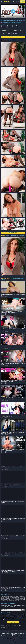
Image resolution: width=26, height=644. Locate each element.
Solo (21, 30)
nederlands (11, 631)
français (19, 631)
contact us (7, 625)
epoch (16, 625)
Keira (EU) (3, 276)
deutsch (15, 631)
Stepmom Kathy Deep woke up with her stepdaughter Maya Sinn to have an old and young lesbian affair (13, 571)
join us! (23, 1)
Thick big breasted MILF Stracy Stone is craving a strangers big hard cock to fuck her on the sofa (12, 450)
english (7, 631)
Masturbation (4, 30)
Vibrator (3, 33)
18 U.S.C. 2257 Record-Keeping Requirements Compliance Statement (13, 634)
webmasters (3, 627)
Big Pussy (15, 33)
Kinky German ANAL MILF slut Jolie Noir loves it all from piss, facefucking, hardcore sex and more (12, 398)
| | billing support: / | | (11, 626)
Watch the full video (13, 37)
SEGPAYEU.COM (12, 638)
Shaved (16, 30)
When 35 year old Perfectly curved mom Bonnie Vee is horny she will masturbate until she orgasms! (13, 554)
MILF (10, 30)
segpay (19, 625)
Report (19, 26)
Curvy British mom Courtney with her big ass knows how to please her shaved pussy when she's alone (12, 312)
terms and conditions (16, 636)
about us (2, 625)
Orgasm (9, 33)
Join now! (13, 622)
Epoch (7, 638)
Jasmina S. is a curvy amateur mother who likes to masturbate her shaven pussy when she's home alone (12, 485)
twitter (7, 627)
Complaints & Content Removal (13, 640)
